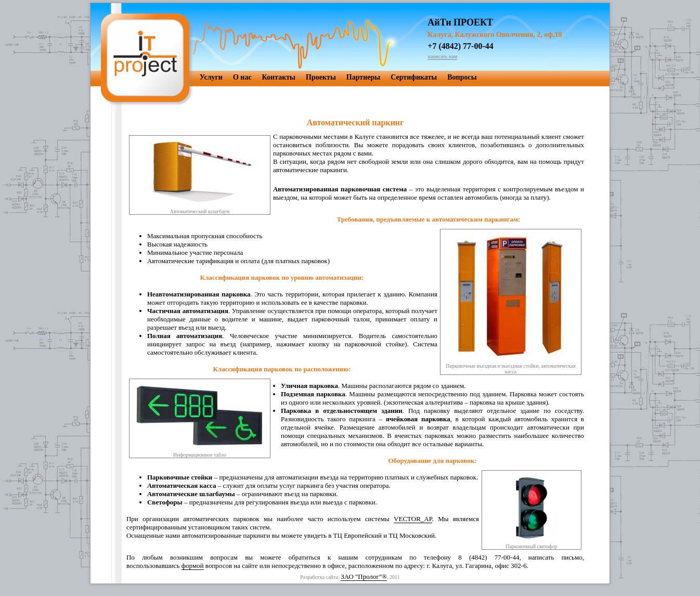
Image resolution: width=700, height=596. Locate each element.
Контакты (279, 77)
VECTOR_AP (413, 519)
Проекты (321, 77)
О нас (242, 77)
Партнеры (363, 77)
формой (193, 566)
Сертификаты (414, 77)
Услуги (211, 77)
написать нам (442, 56)
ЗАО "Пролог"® (364, 576)
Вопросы (462, 77)
